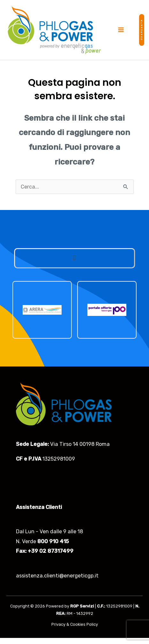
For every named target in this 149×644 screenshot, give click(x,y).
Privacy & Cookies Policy (75, 624)
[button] (142, 30)
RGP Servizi (82, 606)
